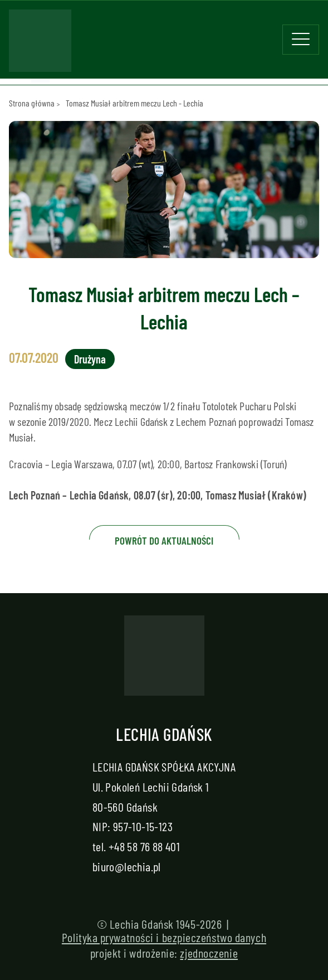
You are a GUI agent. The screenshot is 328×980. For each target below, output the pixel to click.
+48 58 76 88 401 (144, 846)
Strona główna (32, 103)
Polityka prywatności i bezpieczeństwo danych (164, 937)
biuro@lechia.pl (127, 866)
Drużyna (90, 359)
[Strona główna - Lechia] (40, 44)
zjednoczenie (209, 953)
